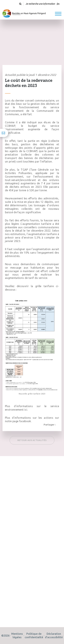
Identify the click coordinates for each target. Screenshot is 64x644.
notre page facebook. (18, 421)
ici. (26, 410)
